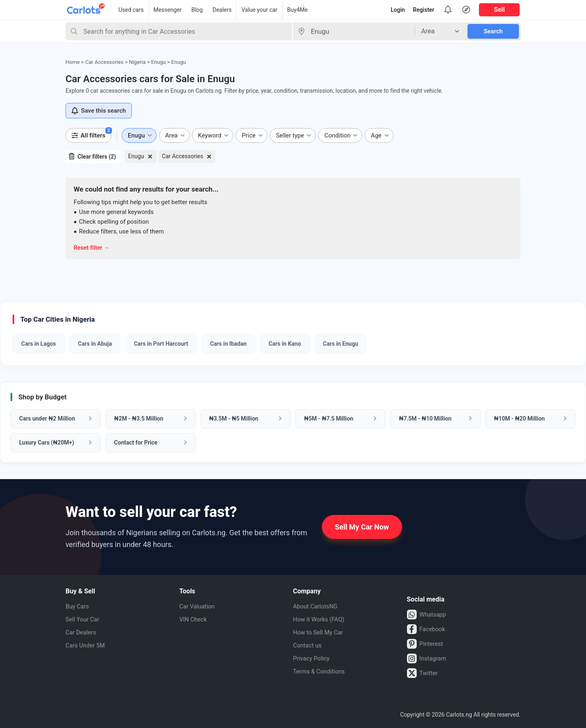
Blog (197, 10)
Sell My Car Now (362, 527)
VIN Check (195, 619)
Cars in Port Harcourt (161, 344)
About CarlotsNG (317, 606)
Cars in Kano (285, 344)
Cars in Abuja (95, 344)
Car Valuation (199, 606)
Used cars (131, 10)
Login (398, 10)
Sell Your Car (84, 619)
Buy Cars (78, 606)
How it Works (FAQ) (321, 619)
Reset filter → (93, 248)
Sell (500, 10)
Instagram (428, 658)
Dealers (222, 10)
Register (424, 10)
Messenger (167, 10)
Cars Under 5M (87, 645)
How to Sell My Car (320, 632)
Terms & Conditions (321, 671)
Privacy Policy (313, 658)
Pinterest (426, 644)
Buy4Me (298, 10)
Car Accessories (183, 156)
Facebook (427, 629)
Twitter (423, 673)
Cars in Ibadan (228, 344)
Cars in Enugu (341, 344)
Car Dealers (82, 632)
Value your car (259, 10)
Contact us (309, 645)
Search (493, 31)
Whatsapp (428, 615)
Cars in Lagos (39, 344)
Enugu (136, 156)
